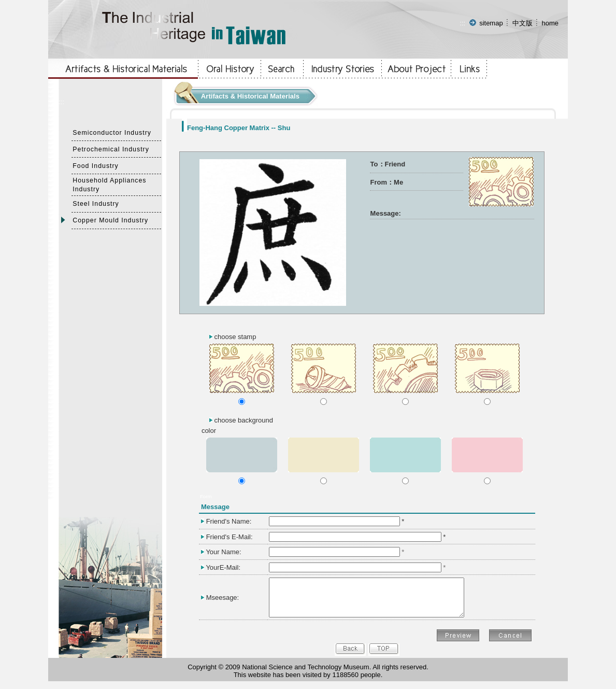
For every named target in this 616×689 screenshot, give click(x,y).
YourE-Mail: (223, 567)
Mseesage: (223, 601)
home (550, 23)
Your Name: (223, 552)
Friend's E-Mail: (230, 537)
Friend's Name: (229, 521)
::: (462, 23)
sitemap (491, 23)
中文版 (522, 23)
